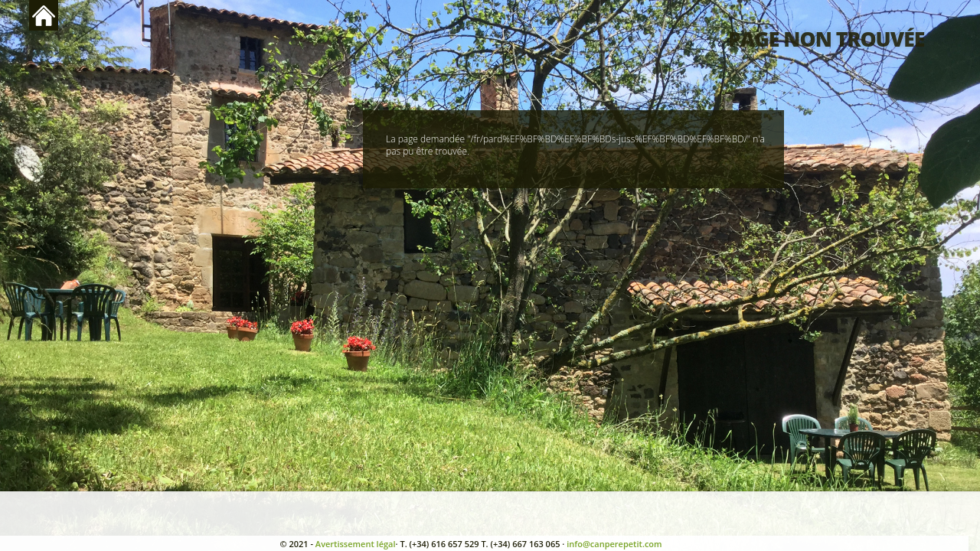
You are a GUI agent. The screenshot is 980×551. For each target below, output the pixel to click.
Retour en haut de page (44, 15)
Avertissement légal (356, 544)
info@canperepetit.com (614, 544)
